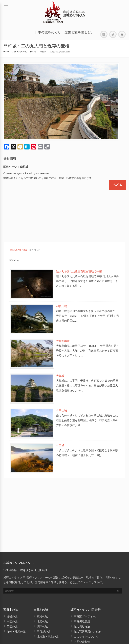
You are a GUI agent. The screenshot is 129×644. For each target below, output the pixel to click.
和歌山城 (61, 306)
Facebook (104, 34)
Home (6, 52)
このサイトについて (86, 637)
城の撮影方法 (82, 626)
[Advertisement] (64, 212)
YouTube (122, 34)
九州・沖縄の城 (19, 52)
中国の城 (12, 621)
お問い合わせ (82, 642)
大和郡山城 (63, 341)
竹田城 (60, 446)
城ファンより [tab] (35, 250)
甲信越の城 (44, 632)
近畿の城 (12, 616)
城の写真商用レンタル (87, 632)
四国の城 (12, 626)
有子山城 (61, 411)
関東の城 (42, 626)
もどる (117, 185)
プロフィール (42, 578)
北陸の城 (42, 621)
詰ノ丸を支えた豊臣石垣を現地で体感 (79, 271)
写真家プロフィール (86, 616)
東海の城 (42, 616)
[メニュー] (6, 6)
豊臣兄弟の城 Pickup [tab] (19, 250)
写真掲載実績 (82, 621)
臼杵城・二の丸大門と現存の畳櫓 (55, 52)
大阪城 (60, 376)
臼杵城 (33, 52)
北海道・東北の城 (48, 637)
